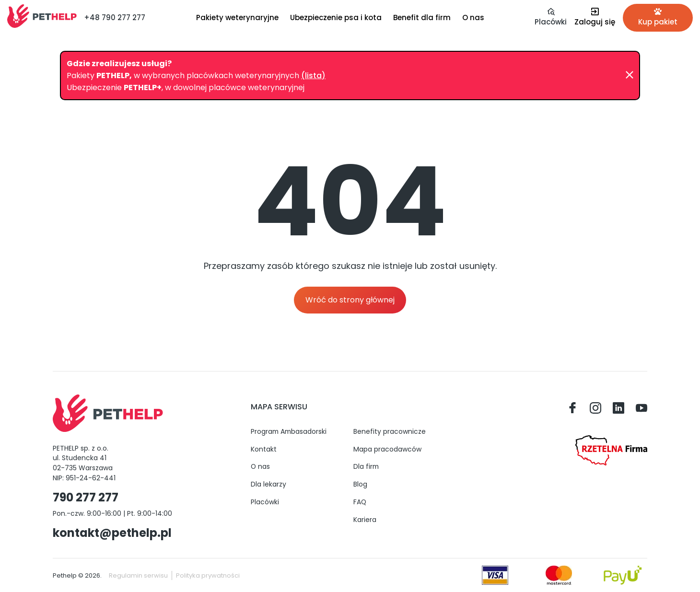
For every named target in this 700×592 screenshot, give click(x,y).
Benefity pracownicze (390, 431)
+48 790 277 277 (115, 17)
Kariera (365, 520)
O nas (260, 466)
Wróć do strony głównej (350, 300)
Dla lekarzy (268, 484)
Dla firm (366, 466)
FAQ (360, 502)
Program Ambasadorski (289, 431)
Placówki (265, 502)
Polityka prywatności (208, 575)
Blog (360, 484)
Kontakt (264, 449)
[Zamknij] (630, 75)
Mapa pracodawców (387, 449)
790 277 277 (86, 497)
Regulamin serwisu (138, 575)
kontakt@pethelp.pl (112, 533)
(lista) (313, 75)
